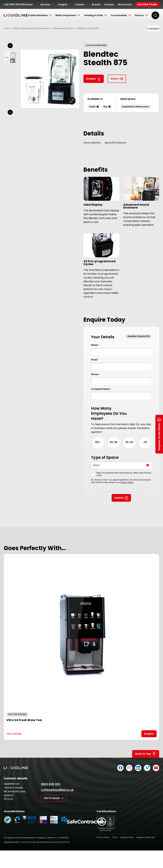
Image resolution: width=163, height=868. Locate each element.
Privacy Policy (127, 482)
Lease (94, 107)
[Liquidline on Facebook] (120, 768)
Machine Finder (147, 4)
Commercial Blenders (63, 28)
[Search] (155, 15)
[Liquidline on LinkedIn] (138, 768)
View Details (14, 734)
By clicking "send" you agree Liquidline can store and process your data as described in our (121, 481)
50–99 (114, 442)
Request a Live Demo (159, 434)
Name (95, 345)
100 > (98, 442)
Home (7, 28)
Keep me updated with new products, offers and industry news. (124, 474)
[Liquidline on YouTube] (156, 768)
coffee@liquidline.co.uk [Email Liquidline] (57, 790)
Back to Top (146, 754)
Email (95, 360)
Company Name (101, 389)
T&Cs (115, 837)
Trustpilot (153, 29)
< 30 (145, 442)
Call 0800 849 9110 (14, 4)
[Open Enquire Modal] (149, 734)
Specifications (115, 143)
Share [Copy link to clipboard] (117, 79)
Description (92, 143)
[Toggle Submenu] (31, 4)
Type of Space (105, 458)
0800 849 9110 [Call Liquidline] (51, 784)
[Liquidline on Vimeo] (147, 768)
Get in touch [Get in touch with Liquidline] (54, 798)
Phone (96, 374)
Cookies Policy (127, 837)
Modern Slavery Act (146, 837)
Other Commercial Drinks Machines (31, 28)
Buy (107, 107)
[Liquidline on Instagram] (129, 768)
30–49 (129, 442)
